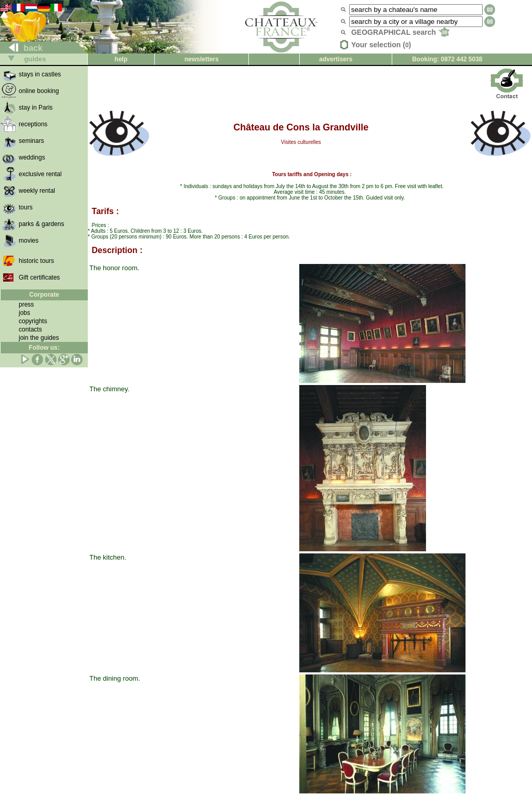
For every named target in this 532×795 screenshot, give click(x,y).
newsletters (202, 59)
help (121, 59)
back (22, 48)
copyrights (33, 321)
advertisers (336, 59)
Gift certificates (39, 277)
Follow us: (44, 348)
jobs (24, 313)
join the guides (39, 338)
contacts (30, 329)
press (26, 304)
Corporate (44, 295)
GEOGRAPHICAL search (400, 32)
